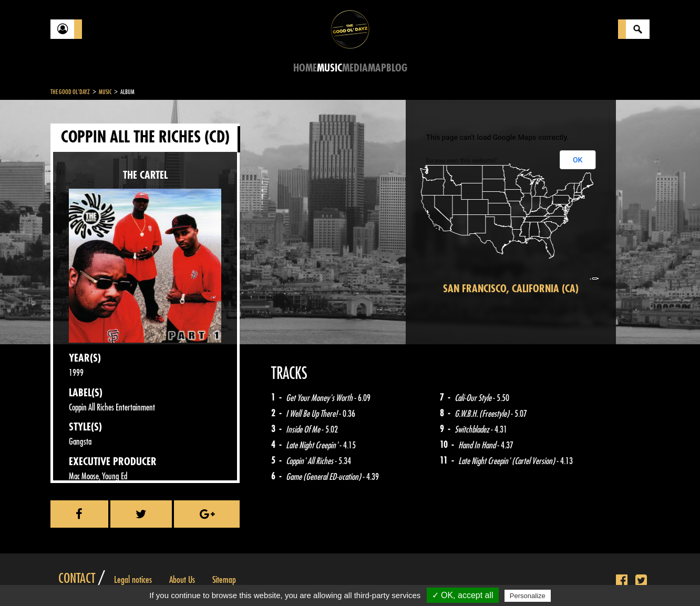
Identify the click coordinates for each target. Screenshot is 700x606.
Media (355, 68)
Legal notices (133, 580)
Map (377, 68)
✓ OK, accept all (463, 595)
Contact (77, 579)
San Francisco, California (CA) (511, 289)
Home (305, 68)
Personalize (528, 596)
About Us (182, 580)
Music (330, 68)
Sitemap (224, 580)
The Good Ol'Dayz (70, 92)
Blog (397, 68)
